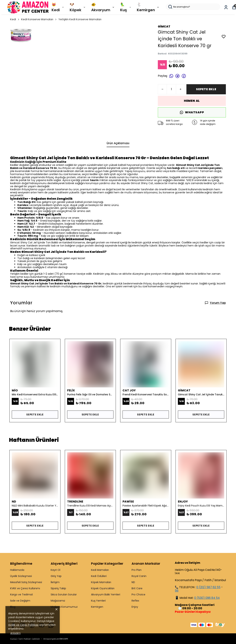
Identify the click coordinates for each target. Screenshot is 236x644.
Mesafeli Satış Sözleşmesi (26, 582)
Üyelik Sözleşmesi (21, 576)
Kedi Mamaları (100, 570)
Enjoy (135, 607)
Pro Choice (138, 594)
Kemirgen (97, 607)
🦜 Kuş (126, 7)
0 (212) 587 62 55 (208, 587)
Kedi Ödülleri (99, 576)
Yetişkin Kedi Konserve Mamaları (80, 19)
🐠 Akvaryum (103, 7)
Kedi (15, 19)
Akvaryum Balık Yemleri (106, 594)
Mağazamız (58, 601)
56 (177, 591)
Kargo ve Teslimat (22, 594)
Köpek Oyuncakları (103, 588)
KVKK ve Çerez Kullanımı (25, 588)
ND (133, 582)
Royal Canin (139, 576)
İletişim (55, 582)
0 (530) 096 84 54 (207, 598)
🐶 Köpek (78, 7)
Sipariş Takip (58, 588)
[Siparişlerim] (226, 7)
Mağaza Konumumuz (64, 607)
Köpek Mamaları (101, 582)
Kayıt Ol (55, 570)
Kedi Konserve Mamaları (39, 19)
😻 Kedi (58, 7)
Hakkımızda (17, 570)
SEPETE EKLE (206, 89)
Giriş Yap (56, 576)
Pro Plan (137, 570)
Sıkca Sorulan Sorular (64, 594)
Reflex (135, 601)
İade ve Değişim (20, 601)
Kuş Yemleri (98, 601)
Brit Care (137, 588)
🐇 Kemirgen (148, 7)
